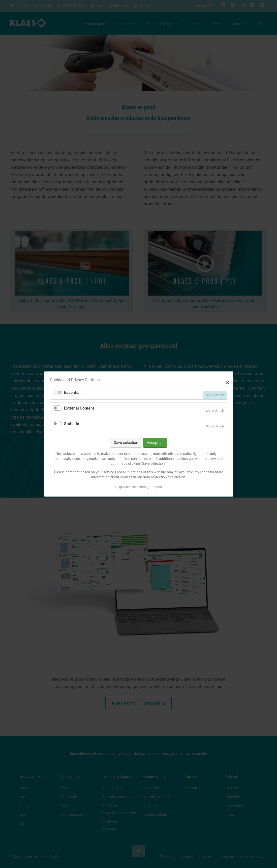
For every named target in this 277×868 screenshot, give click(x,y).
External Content (79, 408)
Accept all (155, 443)
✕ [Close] (227, 382)
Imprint (157, 487)
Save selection (126, 443)
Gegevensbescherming (132, 487)
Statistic (71, 424)
